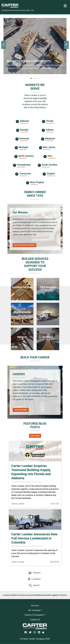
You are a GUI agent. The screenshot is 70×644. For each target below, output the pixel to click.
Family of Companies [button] (34, 615)
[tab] (31, 78)
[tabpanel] (35, 46)
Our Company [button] (34, 610)
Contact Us (35, 620)
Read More (35, 436)
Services (35, 606)
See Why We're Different (24, 245)
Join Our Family (21, 410)
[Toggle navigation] (65, 6)
